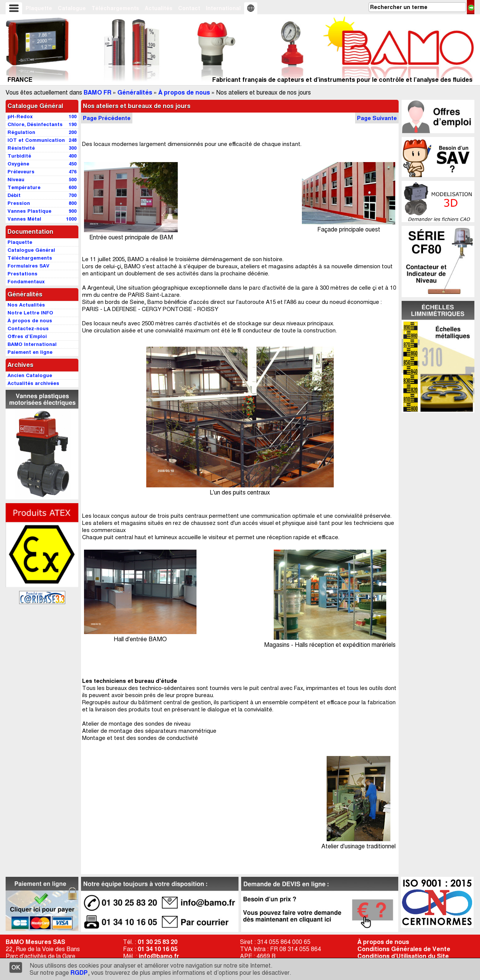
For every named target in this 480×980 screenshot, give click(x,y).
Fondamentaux (26, 282)
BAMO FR (97, 92)
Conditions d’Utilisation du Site (403, 956)
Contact (189, 8)
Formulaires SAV (28, 266)
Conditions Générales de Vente (404, 949)
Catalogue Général (35, 106)
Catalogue (72, 8)
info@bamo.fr (159, 956)
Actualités (159, 8)
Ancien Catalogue (30, 375)
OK (16, 967)
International (223, 8)
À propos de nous (184, 92)
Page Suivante (377, 118)
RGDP (79, 973)
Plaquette (39, 8)
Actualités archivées (33, 383)
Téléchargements (115, 8)
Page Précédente (107, 118)
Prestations (22, 274)
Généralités (135, 92)
